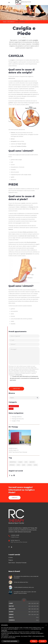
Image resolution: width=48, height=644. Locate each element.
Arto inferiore (11, 22)
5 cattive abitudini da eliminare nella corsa (24, 587)
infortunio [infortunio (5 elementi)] (12, 465)
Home (5, 22)
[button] (46, 625)
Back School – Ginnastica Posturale (17, 563)
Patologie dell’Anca (17, 417)
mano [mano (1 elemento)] (18, 465)
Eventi (11, 409)
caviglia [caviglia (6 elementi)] (20, 462)
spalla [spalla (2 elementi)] (35, 465)
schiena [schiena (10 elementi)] (30, 465)
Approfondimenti (14, 406)
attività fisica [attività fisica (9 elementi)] (13, 462)
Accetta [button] (43, 641)
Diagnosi (11, 560)
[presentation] (20, 384)
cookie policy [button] (4, 631)
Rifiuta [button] (34, 641)
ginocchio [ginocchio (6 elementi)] (32, 462)
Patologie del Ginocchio (18, 419)
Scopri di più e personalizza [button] (10, 641)
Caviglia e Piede (16, 421)
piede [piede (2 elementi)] (24, 465)
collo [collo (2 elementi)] (26, 462)
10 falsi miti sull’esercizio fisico (21, 582)
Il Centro (11, 558)
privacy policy (19, 375)
